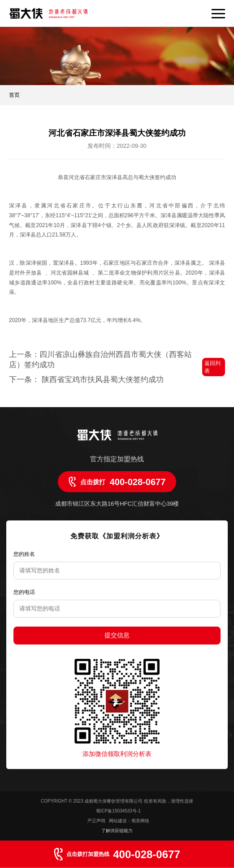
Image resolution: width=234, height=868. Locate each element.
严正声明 (97, 821)
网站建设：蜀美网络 (129, 821)
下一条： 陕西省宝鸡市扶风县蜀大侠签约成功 (86, 380)
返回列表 (212, 367)
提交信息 (117, 635)
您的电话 (24, 592)
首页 (14, 95)
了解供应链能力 (117, 831)
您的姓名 (24, 554)
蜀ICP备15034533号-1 (118, 811)
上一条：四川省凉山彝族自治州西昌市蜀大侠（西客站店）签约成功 (100, 360)
